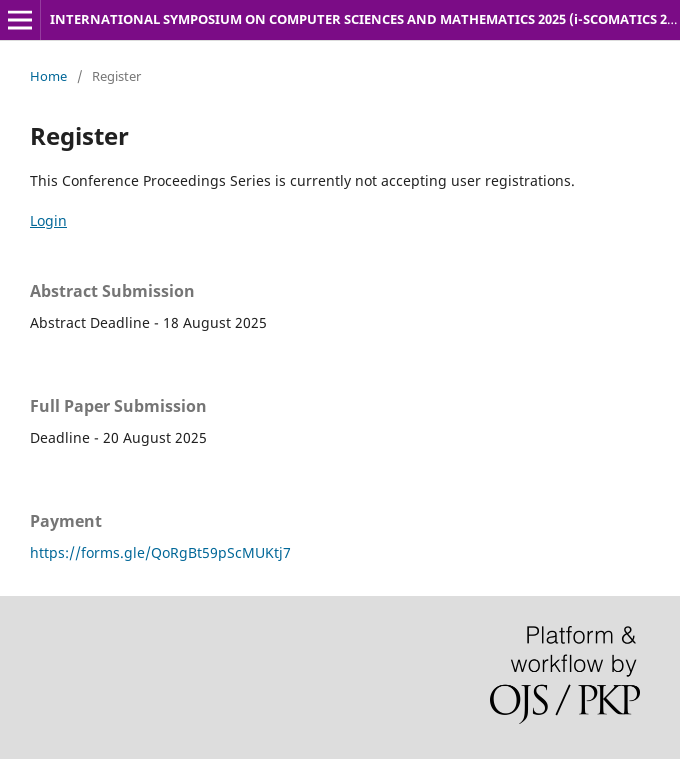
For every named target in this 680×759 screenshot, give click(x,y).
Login (48, 220)
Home (48, 76)
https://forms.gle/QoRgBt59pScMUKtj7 (160, 552)
